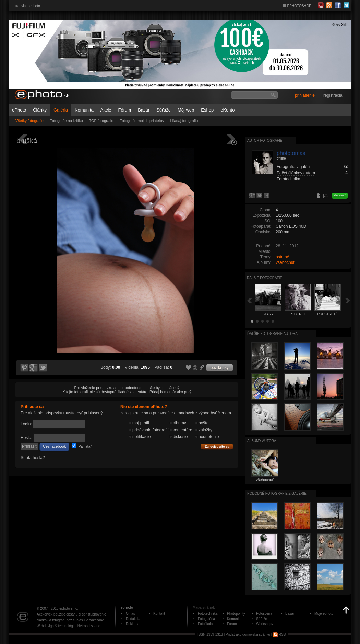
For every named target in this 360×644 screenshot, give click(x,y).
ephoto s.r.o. (69, 608)
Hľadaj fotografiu (184, 121)
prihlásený (171, 388)
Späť (250, 300)
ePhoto (19, 110)
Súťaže (164, 110)
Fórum (125, 110)
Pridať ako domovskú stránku (248, 635)
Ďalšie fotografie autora (272, 334)
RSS (279, 635)
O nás (130, 614)
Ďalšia (348, 300)
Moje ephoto (324, 614)
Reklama (133, 624)
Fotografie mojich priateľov (142, 121)
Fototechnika (289, 179)
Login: (26, 424)
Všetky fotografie (29, 121)
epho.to (127, 607)
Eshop (207, 110)
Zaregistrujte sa (217, 447)
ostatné (282, 257)
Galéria (61, 110)
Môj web (186, 110)
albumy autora (262, 441)
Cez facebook (54, 446)
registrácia (333, 95)
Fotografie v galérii (294, 167)
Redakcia (133, 619)
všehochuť (285, 262)
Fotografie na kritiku (66, 121)
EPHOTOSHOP (299, 6)
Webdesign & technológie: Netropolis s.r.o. (69, 626)
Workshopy (265, 624)
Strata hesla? (33, 458)
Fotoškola (205, 624)
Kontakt (159, 614)
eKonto (227, 110)
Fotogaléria (206, 619)
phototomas (291, 153)
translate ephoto (28, 6)
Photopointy (236, 614)
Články (40, 110)
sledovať (340, 195)
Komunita (84, 110)
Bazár (144, 110)
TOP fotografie (101, 121)
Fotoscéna (264, 614)
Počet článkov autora (296, 173)
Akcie (106, 110)
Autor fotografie (265, 140)
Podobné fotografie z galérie (277, 494)
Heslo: (26, 438)
